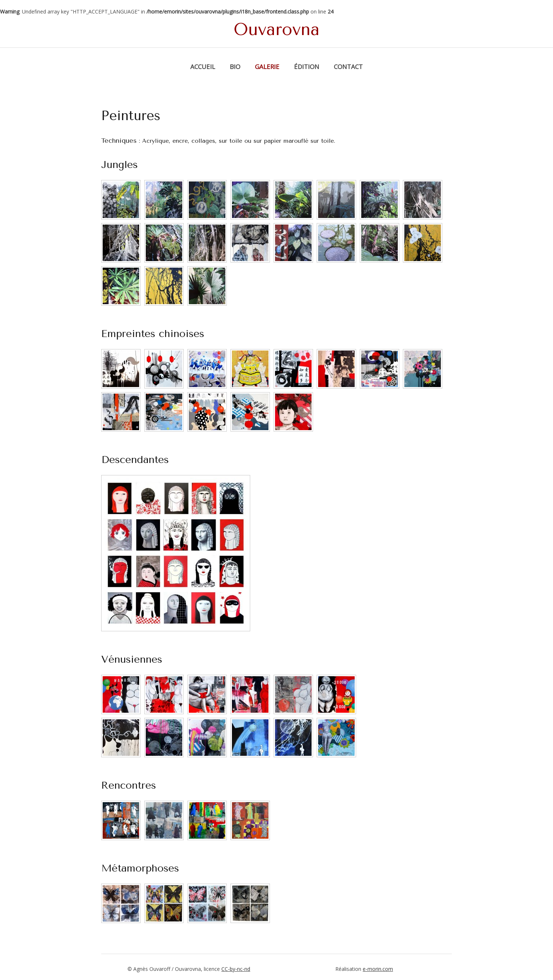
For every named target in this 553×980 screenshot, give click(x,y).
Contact (348, 67)
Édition (307, 67)
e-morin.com (378, 969)
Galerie (267, 67)
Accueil (203, 67)
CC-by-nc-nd (236, 969)
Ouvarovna (277, 30)
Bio (235, 67)
